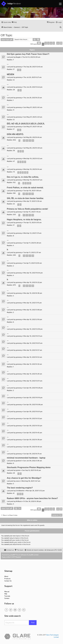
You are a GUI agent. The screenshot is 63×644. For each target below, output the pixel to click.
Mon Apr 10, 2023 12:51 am (33, 381)
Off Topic (6, 35)
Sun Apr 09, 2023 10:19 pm (33, 398)
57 (27, 286)
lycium (18, 470)
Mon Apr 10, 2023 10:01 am (33, 343)
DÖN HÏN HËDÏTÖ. (15, 134)
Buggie (18, 57)
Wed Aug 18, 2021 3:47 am (31, 481)
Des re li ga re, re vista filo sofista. (23, 177)
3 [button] (48, 43)
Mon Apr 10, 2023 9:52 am (33, 357)
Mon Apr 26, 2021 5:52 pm (35, 491)
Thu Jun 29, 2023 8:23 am (33, 98)
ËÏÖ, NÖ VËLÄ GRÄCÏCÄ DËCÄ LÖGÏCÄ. (26, 124)
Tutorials (7, 596)
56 (24, 286)
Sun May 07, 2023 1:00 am (33, 127)
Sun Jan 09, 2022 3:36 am (33, 461)
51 (24, 141)
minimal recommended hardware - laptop (26, 458)
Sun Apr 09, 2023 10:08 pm (33, 405)
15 (24, 256)
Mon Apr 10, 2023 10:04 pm (33, 273)
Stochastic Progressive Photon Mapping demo (29, 467)
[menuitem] (14, 22)
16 (27, 256)
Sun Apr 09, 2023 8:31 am (32, 454)
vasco (18, 481)
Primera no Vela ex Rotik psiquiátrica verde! (27, 209)
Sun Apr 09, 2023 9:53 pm (33, 419)
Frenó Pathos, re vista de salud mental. (25, 188)
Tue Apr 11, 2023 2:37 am (32, 252)
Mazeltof (18, 557)
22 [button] (58, 43)
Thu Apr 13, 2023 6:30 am (32, 223)
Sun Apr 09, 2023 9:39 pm (33, 440)
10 (24, 194)
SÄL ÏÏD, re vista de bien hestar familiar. (25, 198)
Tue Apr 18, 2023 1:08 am (32, 191)
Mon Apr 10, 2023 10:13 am (33, 336)
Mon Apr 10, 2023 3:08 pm (33, 310)
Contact (7, 598)
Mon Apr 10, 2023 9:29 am (33, 374)
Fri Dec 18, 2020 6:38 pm (32, 501)
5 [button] (54, 43)
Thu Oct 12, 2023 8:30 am (31, 57)
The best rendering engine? (20, 488)
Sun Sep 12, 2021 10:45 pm (31, 470)
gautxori (19, 461)
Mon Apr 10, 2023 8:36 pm (33, 293)
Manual (7, 592)
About (6, 576)
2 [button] (46, 43)
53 (30, 141)
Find (33, 623)
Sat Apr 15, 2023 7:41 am (32, 212)
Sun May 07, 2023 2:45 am (33, 107)
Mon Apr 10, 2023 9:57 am (33, 350)
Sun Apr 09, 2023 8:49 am (33, 447)
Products (7, 579)
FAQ (6, 594)
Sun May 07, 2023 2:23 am (33, 117)
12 (30, 194)
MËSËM (10, 74)
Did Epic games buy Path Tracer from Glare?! (28, 54)
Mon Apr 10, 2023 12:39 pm (33, 329)
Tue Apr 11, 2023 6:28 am (32, 243)
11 (27, 194)
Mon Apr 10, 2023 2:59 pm (33, 319)
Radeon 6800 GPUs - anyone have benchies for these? (32, 498)
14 (33, 215)
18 (33, 256)
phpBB (13, 555)
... (8, 64)
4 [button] (51, 43)
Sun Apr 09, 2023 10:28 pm (33, 388)
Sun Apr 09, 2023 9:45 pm (33, 433)
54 (33, 141)
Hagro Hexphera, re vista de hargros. (24, 220)
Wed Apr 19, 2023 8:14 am (33, 169)
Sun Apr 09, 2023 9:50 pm (33, 426)
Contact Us (8, 581)
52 (27, 141)
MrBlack (19, 501)
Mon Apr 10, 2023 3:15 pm (32, 303)
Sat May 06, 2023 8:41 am (33, 137)
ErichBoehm (20, 491)
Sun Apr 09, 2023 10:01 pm (33, 412)
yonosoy (19, 67)
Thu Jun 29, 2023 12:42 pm (33, 87)
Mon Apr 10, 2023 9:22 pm (33, 282)
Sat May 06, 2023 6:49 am (33, 148)
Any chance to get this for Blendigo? (24, 478)
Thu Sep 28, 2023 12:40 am (33, 67)
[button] (39, 43)
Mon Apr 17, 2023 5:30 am (33, 201)
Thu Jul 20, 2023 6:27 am (32, 77)
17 (30, 256)
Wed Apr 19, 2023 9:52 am (33, 159)
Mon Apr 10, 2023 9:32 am (33, 364)
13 (33, 194)
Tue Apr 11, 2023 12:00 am (33, 263)
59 (33, 286)
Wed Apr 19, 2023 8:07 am (33, 180)
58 (30, 286)
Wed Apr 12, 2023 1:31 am (32, 233)
